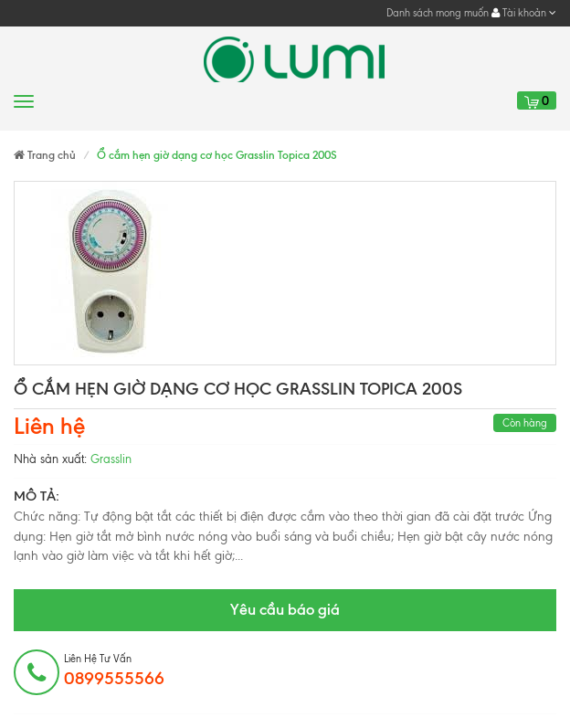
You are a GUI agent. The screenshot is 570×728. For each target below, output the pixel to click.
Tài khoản (524, 13)
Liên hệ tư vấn (114, 670)
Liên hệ (49, 426)
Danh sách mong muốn (438, 13)
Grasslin (111, 459)
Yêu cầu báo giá (285, 609)
